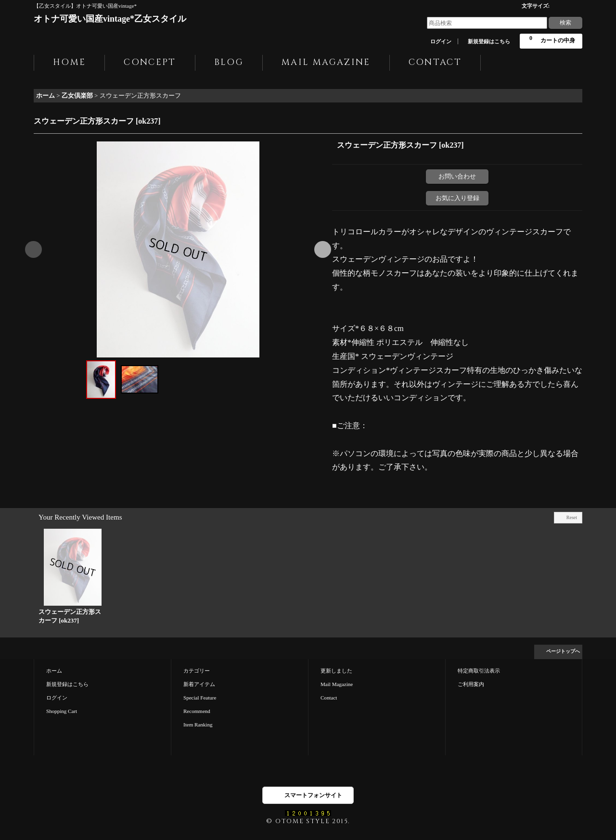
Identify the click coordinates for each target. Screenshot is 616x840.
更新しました (336, 671)
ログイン (441, 41)
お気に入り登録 (457, 198)
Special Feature (200, 698)
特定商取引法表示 (479, 671)
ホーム (54, 671)
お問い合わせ (457, 176)
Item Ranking (198, 725)
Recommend (197, 711)
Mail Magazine (337, 684)
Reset (572, 517)
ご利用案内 (471, 684)
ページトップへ (563, 651)
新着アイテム (199, 684)
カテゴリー (197, 671)
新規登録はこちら (489, 41)
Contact (329, 698)
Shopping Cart (62, 711)
